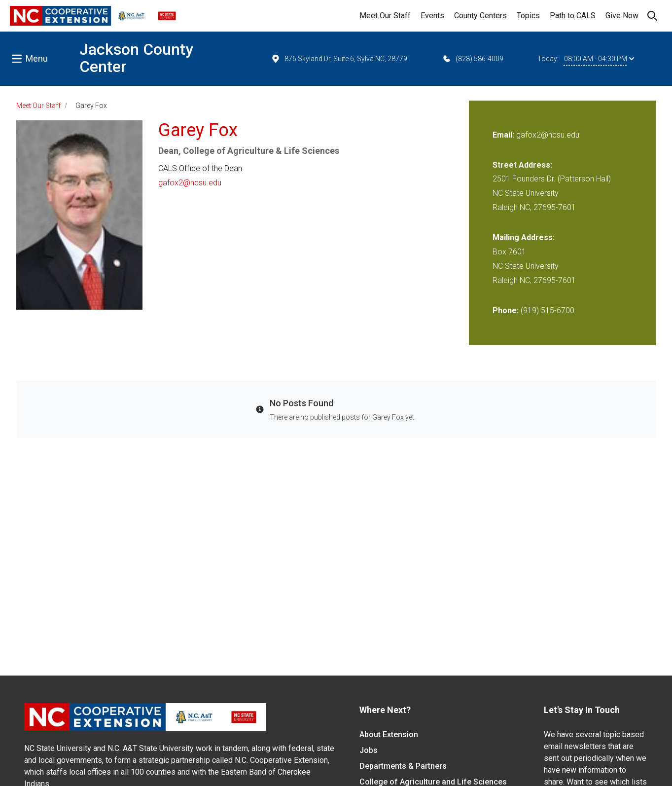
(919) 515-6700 (548, 310)
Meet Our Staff (385, 16)
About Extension (389, 734)
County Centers (480, 16)
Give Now (622, 16)
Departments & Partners (403, 766)
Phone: (506, 310)
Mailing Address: (524, 237)
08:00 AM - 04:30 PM (599, 59)
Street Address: (522, 165)
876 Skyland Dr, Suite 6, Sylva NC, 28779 (339, 59)
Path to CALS (573, 16)
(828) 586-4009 (473, 59)
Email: (504, 135)
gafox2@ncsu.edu (190, 183)
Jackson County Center (136, 58)
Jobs (369, 750)
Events (432, 16)
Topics (528, 16)
